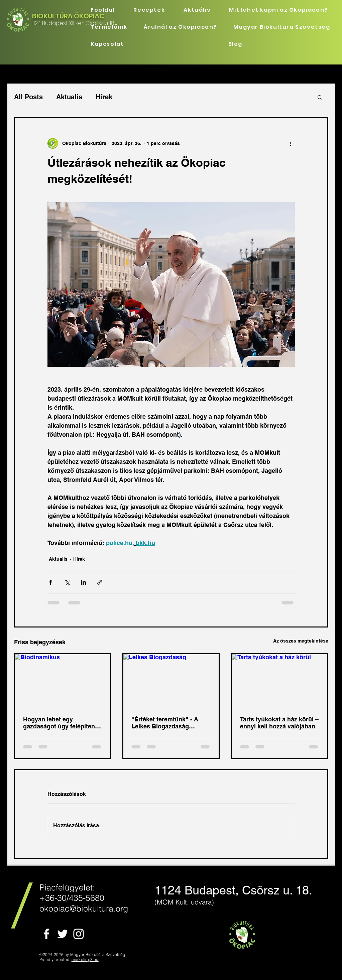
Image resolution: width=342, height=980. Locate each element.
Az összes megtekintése (301, 641)
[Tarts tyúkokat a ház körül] (280, 681)
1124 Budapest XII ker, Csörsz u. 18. (73, 23)
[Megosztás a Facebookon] (51, 582)
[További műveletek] (291, 143)
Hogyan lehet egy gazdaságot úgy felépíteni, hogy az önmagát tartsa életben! (61, 723)
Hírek (104, 97)
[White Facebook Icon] (46, 934)
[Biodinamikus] (63, 681)
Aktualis (69, 97)
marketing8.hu (85, 959)
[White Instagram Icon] (79, 934)
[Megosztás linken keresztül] (100, 582)
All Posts (28, 97)
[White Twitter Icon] (63, 934)
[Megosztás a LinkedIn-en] (83, 582)
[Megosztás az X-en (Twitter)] (67, 582)
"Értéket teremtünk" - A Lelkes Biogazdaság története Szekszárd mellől (169, 723)
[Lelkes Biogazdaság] (171, 681)
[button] (320, 97)
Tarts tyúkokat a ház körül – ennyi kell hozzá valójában (279, 723)
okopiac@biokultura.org (84, 908)
